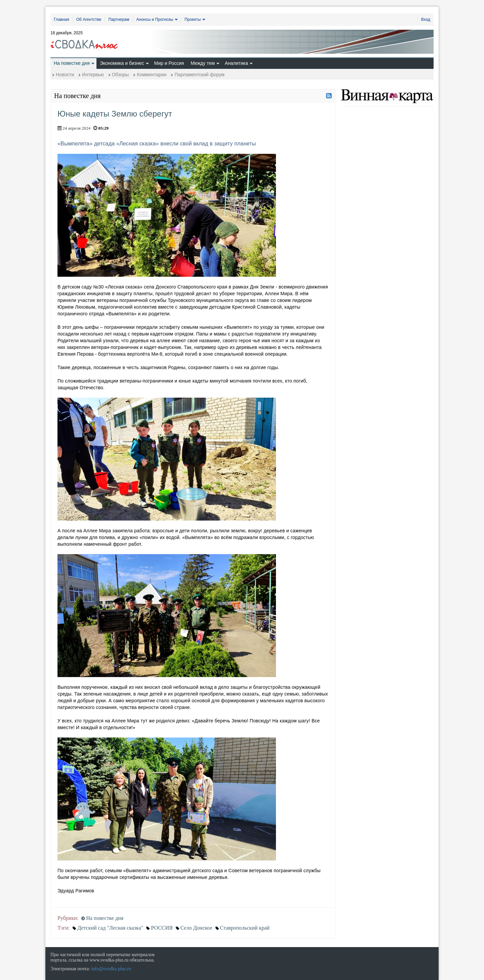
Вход (426, 19)
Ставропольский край (245, 928)
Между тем (203, 63)
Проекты (193, 19)
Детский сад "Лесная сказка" (110, 928)
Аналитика (236, 63)
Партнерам (119, 19)
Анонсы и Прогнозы (155, 19)
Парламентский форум (199, 75)
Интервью (93, 75)
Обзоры (120, 75)
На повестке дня (72, 63)
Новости (65, 75)
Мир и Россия (169, 63)
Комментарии (152, 75)
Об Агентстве (89, 19)
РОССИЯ (162, 928)
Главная (62, 19)
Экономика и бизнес (122, 63)
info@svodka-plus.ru (111, 969)
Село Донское (196, 928)
